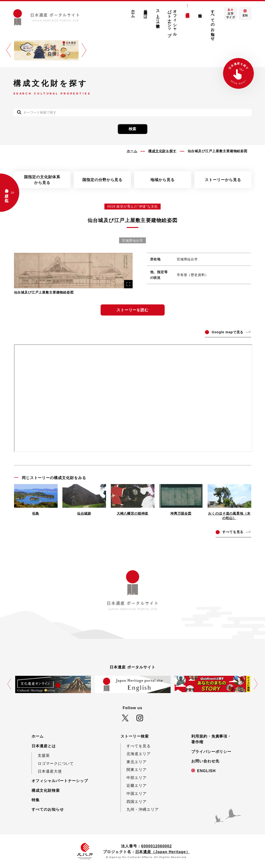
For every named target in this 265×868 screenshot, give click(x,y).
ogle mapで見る (228, 332)
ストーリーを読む (133, 310)
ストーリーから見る (223, 180)
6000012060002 (156, 846)
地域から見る (163, 180)
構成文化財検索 (188, 11)
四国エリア (137, 801)
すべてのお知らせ (213, 23)
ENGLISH (206, 771)
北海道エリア (139, 754)
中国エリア (137, 793)
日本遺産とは (145, 12)
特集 (200, 11)
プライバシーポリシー (211, 752)
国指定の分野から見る (102, 180)
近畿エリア (137, 785)
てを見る (233, 532)
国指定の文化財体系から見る (42, 180)
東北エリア (137, 762)
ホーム (133, 12)
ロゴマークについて (56, 763)
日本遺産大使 (50, 771)
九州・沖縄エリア (143, 809)
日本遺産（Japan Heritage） (163, 852)
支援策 (44, 755)
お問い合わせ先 (205, 761)
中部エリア (137, 778)
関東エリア (137, 770)
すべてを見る (139, 746)
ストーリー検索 (158, 14)
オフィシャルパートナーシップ (172, 21)
